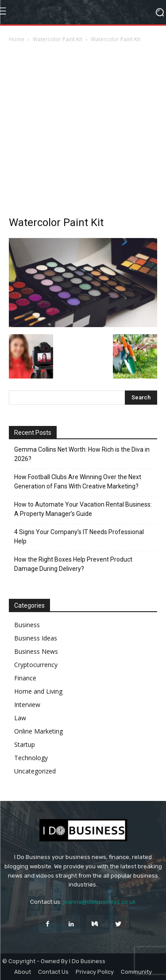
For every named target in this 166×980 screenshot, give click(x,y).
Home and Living (38, 691)
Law (20, 718)
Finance (25, 678)
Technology (31, 758)
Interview (27, 705)
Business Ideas (36, 638)
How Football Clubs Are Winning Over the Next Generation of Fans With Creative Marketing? (78, 482)
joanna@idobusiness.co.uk (99, 902)
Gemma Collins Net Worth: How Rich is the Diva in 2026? (82, 454)
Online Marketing (39, 731)
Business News (36, 651)
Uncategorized (35, 771)
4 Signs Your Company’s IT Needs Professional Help (79, 537)
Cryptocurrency (36, 665)
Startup (25, 744)
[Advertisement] (83, 132)
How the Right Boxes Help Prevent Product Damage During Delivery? (73, 564)
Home (17, 39)
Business (27, 625)
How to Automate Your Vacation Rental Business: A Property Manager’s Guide (83, 509)
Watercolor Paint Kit (58, 39)
